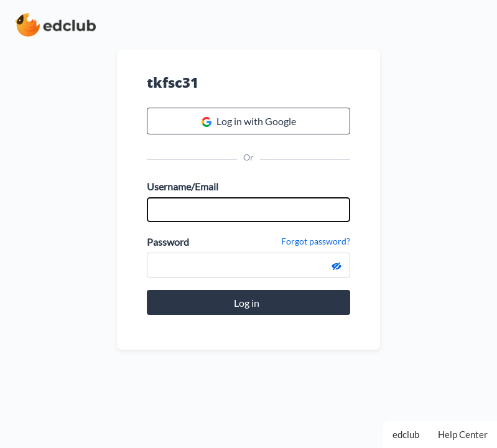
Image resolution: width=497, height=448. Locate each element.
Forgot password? (316, 241)
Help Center (463, 434)
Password (168, 242)
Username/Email (183, 186)
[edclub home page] (55, 25)
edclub (406, 434)
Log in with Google (249, 121)
